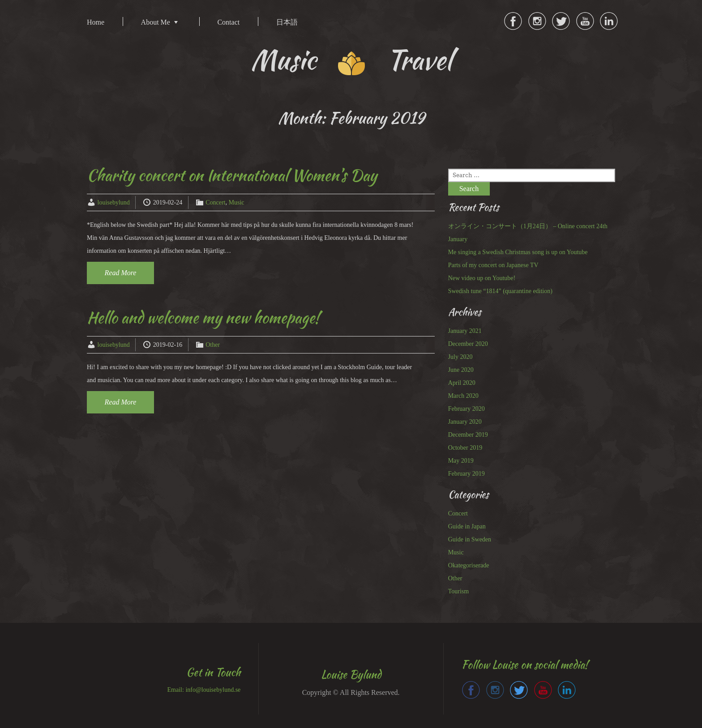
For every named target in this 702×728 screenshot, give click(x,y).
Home (96, 22)
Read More (121, 273)
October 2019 (465, 448)
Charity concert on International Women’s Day (232, 175)
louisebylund (114, 202)
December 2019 (468, 435)
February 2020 (467, 409)
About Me (156, 22)
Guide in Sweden (470, 539)
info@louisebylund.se (213, 690)
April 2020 (462, 383)
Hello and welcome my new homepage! (203, 317)
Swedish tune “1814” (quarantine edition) (500, 291)
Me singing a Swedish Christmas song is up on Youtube (518, 252)
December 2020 (468, 344)
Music (237, 202)
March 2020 (463, 396)
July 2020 (460, 357)
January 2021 (465, 331)
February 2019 (467, 474)
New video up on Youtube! (482, 278)
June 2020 (461, 370)
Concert (215, 202)
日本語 (287, 22)
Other (213, 345)
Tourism (458, 591)
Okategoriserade (469, 565)
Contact (228, 22)
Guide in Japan (467, 526)
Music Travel (351, 60)
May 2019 (461, 461)
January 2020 (465, 422)
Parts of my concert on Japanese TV (493, 265)
